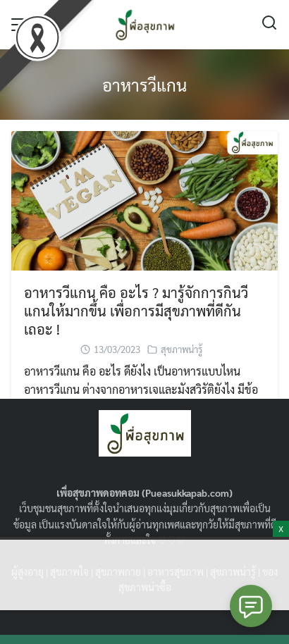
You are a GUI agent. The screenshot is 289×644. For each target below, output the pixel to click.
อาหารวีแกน (144, 85)
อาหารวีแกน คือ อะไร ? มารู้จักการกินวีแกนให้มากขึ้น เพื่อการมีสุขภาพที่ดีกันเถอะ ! (136, 311)
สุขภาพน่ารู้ (182, 349)
